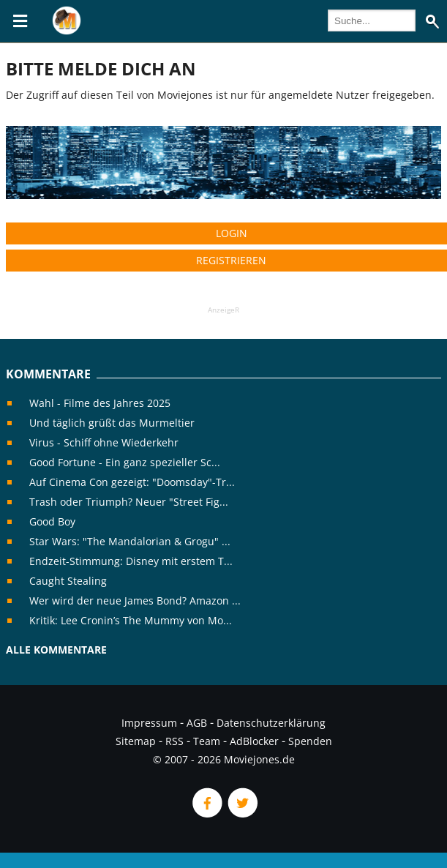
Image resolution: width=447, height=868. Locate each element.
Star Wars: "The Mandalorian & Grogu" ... (130, 541)
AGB (197, 723)
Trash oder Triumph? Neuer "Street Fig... (129, 502)
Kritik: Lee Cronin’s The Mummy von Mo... (131, 620)
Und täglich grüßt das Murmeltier (112, 423)
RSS (174, 741)
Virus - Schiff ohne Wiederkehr (104, 442)
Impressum (149, 723)
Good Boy (52, 521)
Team (207, 741)
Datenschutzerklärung (271, 723)
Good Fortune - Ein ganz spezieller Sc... (125, 462)
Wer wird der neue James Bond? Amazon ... (135, 601)
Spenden (310, 741)
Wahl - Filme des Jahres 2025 (100, 403)
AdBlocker (254, 741)
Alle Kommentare (56, 650)
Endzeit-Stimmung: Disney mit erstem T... (131, 561)
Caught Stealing (68, 581)
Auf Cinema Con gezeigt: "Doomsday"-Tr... (132, 482)
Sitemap (136, 741)
